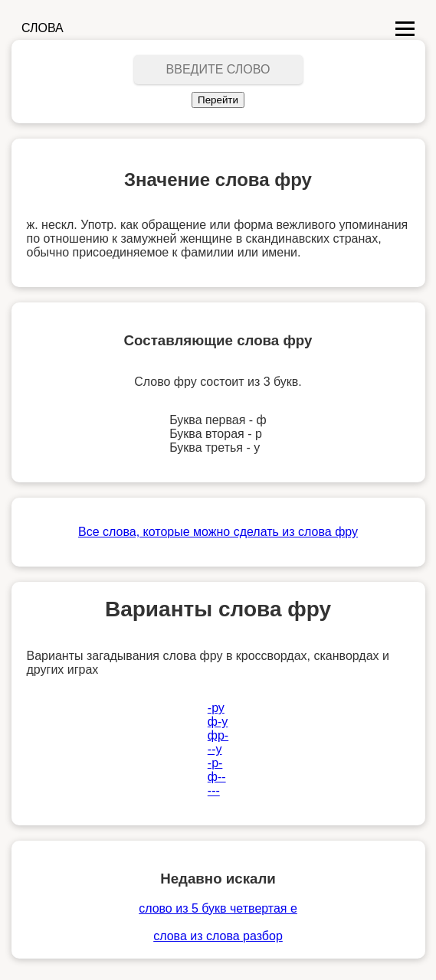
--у (215, 749)
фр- (218, 735)
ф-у (218, 722)
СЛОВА (43, 28)
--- (214, 791)
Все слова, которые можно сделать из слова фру (218, 532)
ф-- (217, 777)
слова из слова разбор (218, 936)
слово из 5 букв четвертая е (218, 908)
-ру (216, 708)
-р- (215, 763)
